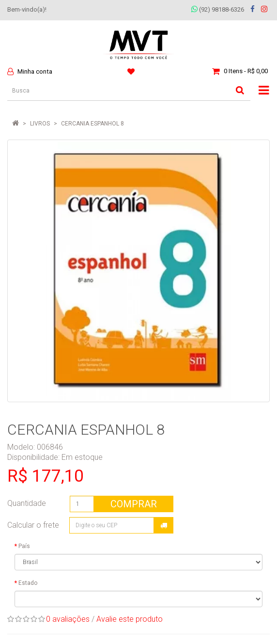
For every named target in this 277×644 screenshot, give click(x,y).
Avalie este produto (130, 619)
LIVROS (40, 124)
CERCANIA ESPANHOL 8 (92, 124)
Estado (28, 583)
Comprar (134, 504)
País (24, 546)
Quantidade (27, 503)
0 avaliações (68, 619)
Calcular (164, 525)
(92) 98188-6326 (218, 9)
